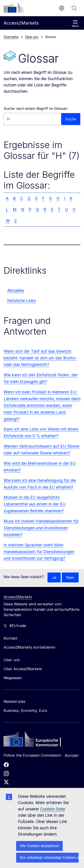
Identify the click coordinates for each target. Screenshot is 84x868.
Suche (74, 8)
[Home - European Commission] (36, 740)
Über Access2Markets (23, 669)
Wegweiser (13, 678)
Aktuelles (16, 290)
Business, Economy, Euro (25, 710)
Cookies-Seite (53, 809)
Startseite (11, 37)
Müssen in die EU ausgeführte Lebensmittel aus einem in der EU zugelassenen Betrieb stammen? (35, 504)
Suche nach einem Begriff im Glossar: (36, 108)
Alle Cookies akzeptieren (39, 846)
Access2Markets (18, 597)
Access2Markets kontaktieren (29, 647)
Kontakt (72, 755)
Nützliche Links (22, 301)
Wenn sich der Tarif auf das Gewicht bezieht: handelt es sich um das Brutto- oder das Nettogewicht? (40, 358)
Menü (75, 24)
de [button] (62, 8)
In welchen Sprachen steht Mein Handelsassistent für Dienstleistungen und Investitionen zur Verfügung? (39, 552)
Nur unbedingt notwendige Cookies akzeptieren (49, 858)
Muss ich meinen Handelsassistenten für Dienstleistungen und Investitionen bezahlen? (41, 528)
